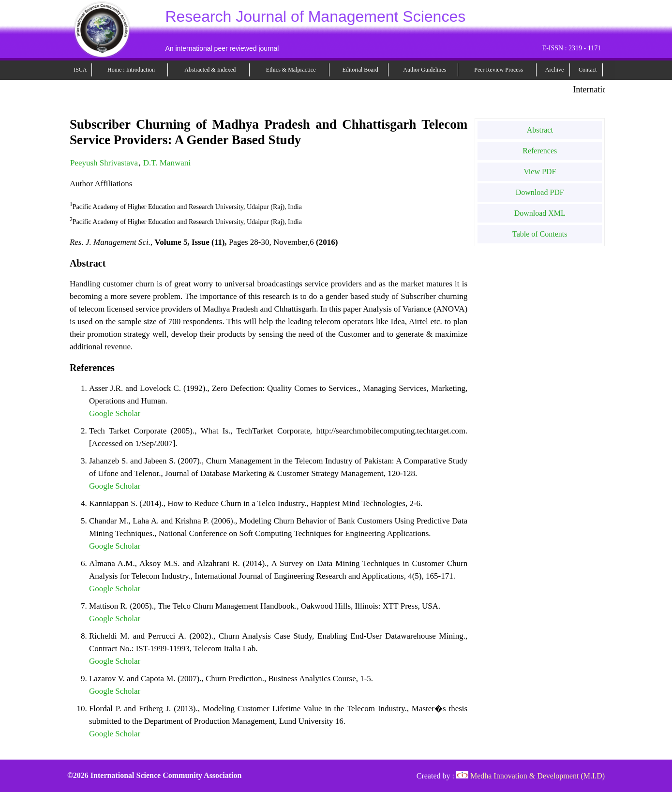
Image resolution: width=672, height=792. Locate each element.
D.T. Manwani (167, 163)
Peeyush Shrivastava (104, 163)
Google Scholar (115, 413)
